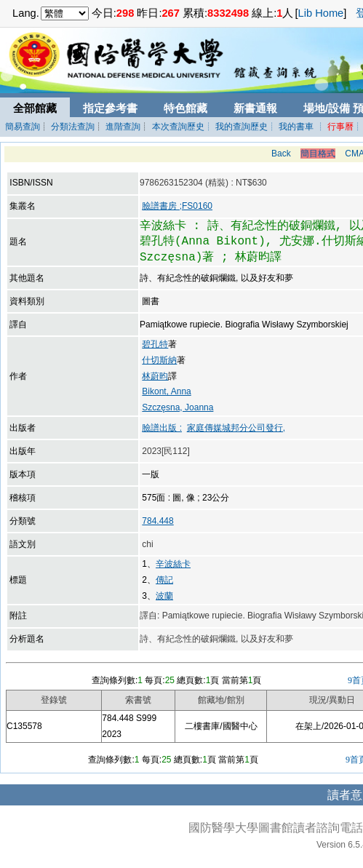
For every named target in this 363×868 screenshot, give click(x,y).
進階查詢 (123, 127)
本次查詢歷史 (178, 127)
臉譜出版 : (162, 428)
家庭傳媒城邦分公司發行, (236, 428)
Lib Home (321, 13)
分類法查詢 (73, 127)
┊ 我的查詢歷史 (236, 127)
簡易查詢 (23, 127)
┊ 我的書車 (291, 127)
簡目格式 (318, 154)
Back (281, 154)
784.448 (157, 521)
